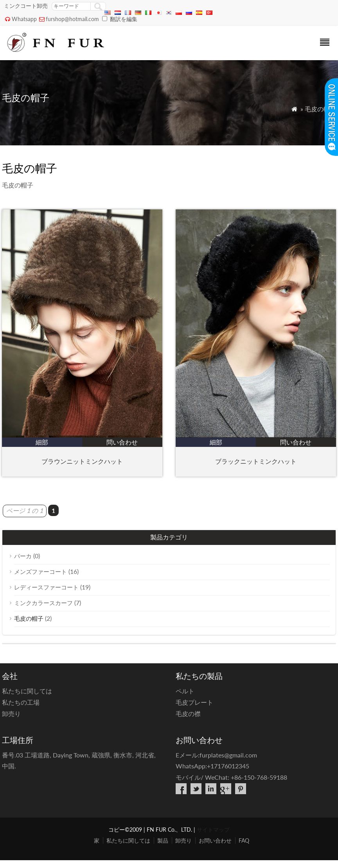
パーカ (23, 556)
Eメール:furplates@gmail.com (216, 755)
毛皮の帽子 (29, 618)
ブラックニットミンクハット (256, 461)
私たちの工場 (21, 702)
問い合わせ (122, 442)
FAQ (244, 840)
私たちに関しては (27, 691)
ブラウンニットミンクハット (82, 461)
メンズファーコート (40, 572)
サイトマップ (213, 830)
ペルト (185, 691)
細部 (42, 442)
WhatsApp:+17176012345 (212, 766)
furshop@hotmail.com (72, 19)
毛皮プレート (194, 702)
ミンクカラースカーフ (43, 603)
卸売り (11, 714)
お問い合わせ (215, 840)
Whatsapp (24, 19)
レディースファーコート (46, 587)
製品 (163, 840)
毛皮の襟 (188, 714)
